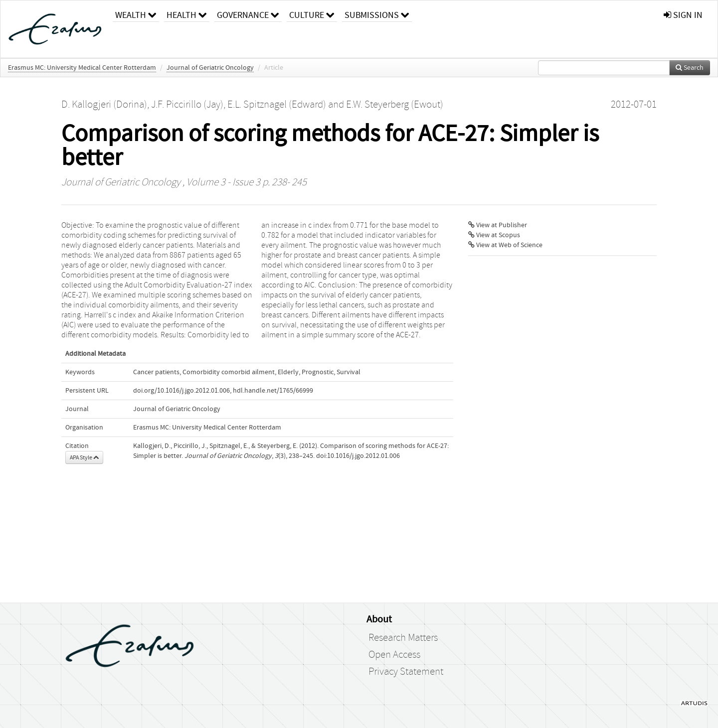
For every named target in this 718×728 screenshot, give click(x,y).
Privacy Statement (406, 672)
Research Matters (403, 638)
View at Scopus (494, 235)
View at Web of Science (505, 245)
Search (690, 68)
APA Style (84, 457)
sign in (683, 15)
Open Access (394, 655)
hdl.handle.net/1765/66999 (273, 391)
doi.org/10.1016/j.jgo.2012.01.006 (181, 391)
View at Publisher (498, 225)
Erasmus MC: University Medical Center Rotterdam (82, 68)
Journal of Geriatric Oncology (210, 68)
